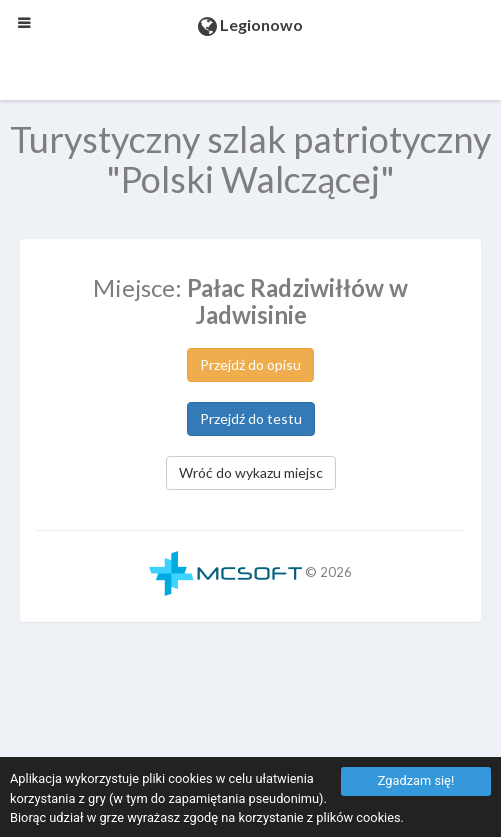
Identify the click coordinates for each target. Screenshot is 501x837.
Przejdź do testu (251, 418)
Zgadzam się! (416, 780)
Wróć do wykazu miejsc (251, 472)
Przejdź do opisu (250, 364)
